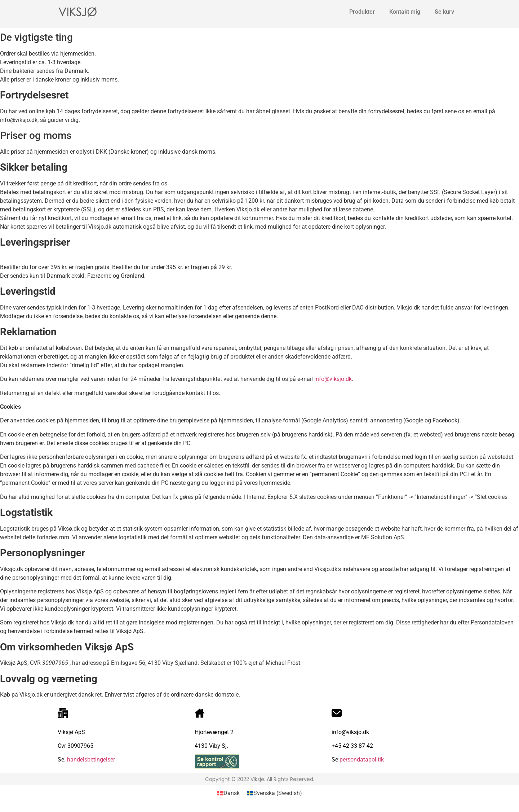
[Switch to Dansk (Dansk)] (228, 793)
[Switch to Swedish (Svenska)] (274, 793)
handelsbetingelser (90, 760)
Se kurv (444, 12)
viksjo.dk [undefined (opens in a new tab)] (341, 379)
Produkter (362, 12)
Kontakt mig (405, 12)
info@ (322, 379)
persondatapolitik (362, 760)
